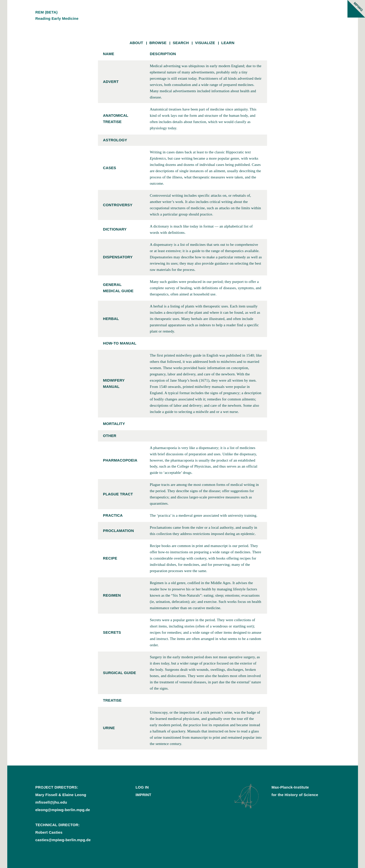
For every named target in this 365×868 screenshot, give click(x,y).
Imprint (143, 795)
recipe (110, 558)
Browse (158, 43)
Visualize (205, 43)
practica (113, 515)
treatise (112, 700)
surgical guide (119, 673)
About (136, 43)
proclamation (118, 531)
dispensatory (118, 257)
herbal (111, 319)
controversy (118, 205)
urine (109, 728)
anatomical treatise (116, 119)
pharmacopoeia (120, 460)
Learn (228, 43)
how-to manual (120, 343)
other (110, 436)
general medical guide (118, 288)
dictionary (115, 229)
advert (111, 82)
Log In (142, 787)
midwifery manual (114, 383)
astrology (115, 140)
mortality (114, 424)
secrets (112, 632)
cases (110, 168)
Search (181, 43)
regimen (112, 595)
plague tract (118, 494)
